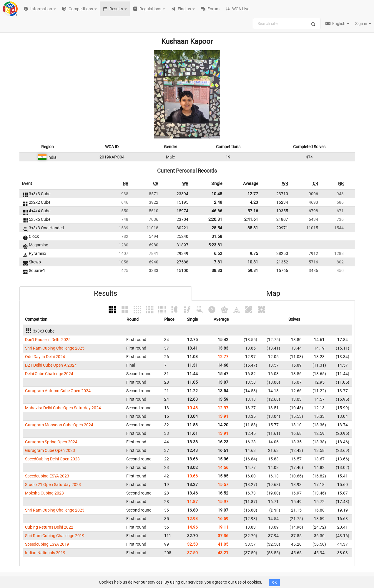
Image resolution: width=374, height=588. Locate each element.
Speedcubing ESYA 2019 (47, 544)
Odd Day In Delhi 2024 (45, 357)
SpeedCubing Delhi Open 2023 (52, 459)
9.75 (254, 253)
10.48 (217, 194)
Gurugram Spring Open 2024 (51, 442)
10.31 (253, 262)
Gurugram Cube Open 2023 (50, 450)
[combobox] (287, 24)
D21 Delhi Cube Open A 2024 (51, 365)
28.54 (217, 228)
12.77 (253, 194)
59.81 (253, 270)
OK (274, 583)
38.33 (217, 270)
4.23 (254, 202)
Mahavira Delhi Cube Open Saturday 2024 (63, 408)
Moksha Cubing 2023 (44, 493)
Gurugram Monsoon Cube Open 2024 (59, 425)
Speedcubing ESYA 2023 (47, 476)
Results (105, 293)
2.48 (218, 202)
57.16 (253, 211)
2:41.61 (251, 219)
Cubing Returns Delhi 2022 (49, 527)
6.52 (218, 253)
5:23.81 (215, 245)
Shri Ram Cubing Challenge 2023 (55, 510)
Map (273, 293)
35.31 (253, 228)
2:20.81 (215, 219)
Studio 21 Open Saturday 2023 (53, 485)
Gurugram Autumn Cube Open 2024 (58, 391)
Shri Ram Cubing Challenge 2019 (55, 536)
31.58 (217, 236)
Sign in (363, 24)
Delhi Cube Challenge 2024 (49, 374)
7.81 (218, 262)
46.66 (217, 211)
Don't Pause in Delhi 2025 (48, 340)
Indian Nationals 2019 (45, 553)
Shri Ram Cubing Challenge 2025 (55, 348)
